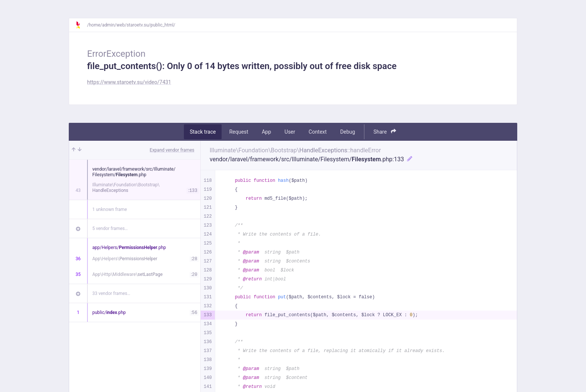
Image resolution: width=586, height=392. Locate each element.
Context (318, 132)
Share (385, 132)
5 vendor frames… (110, 228)
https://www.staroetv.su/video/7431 (129, 82)
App (266, 132)
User (290, 132)
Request (239, 132)
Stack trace (203, 132)
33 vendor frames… (111, 293)
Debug (348, 132)
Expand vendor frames (172, 150)
